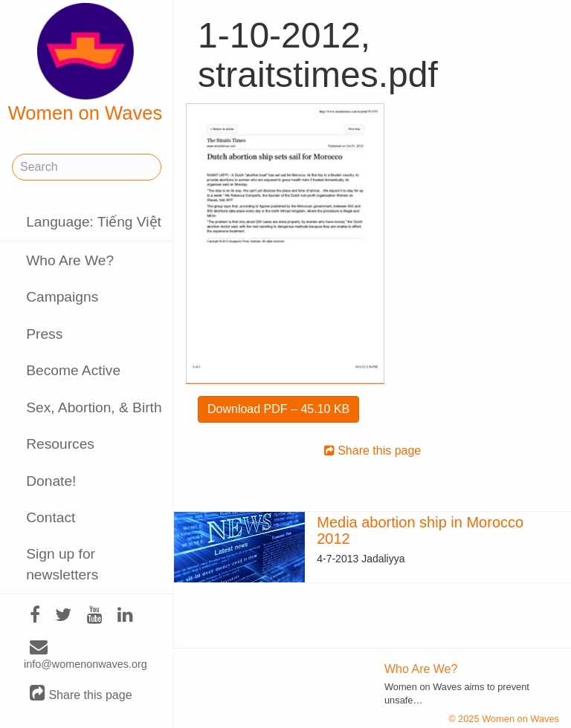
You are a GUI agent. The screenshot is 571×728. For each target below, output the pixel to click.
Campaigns (62, 297)
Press (44, 334)
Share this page (81, 694)
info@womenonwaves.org (86, 656)
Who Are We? (70, 260)
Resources (60, 444)
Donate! (51, 481)
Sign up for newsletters (62, 564)
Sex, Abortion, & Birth (94, 407)
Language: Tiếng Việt (94, 222)
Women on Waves (86, 63)
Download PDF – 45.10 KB (278, 409)
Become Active (73, 370)
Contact (51, 517)
